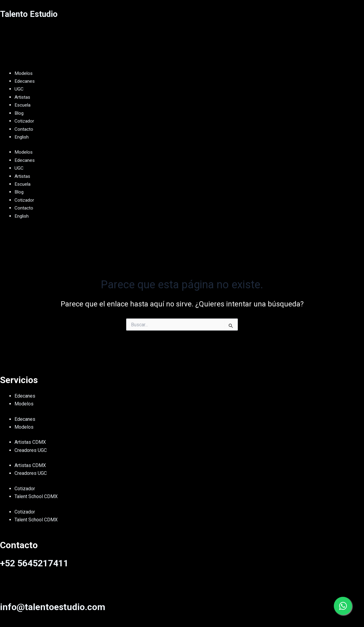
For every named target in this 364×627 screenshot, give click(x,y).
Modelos (24, 404)
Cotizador (25, 489)
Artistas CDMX (30, 442)
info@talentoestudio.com (53, 607)
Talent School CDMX (36, 496)
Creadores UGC (31, 450)
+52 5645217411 (34, 563)
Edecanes (25, 396)
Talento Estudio (32, 14)
